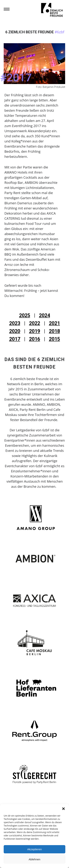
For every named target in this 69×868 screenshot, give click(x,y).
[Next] (59, 64)
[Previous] (10, 64)
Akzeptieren (34, 849)
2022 (35, 323)
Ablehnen (34, 859)
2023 (15, 323)
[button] (63, 809)
